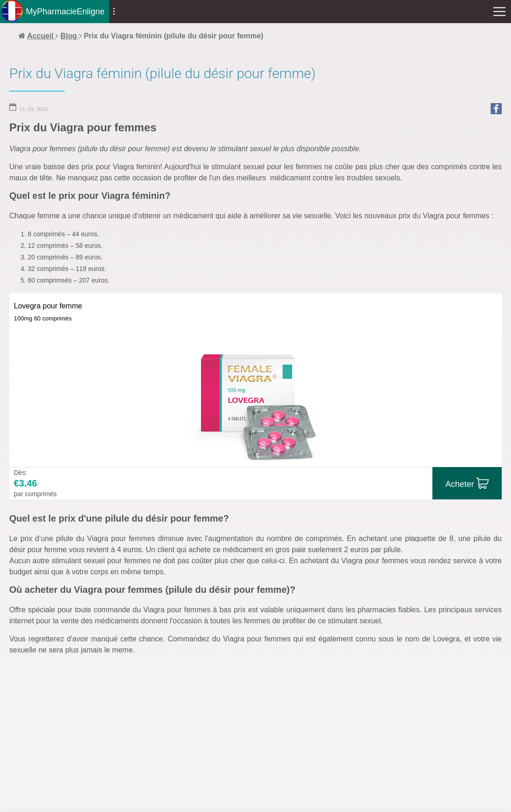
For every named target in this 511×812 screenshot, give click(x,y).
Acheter (460, 484)
